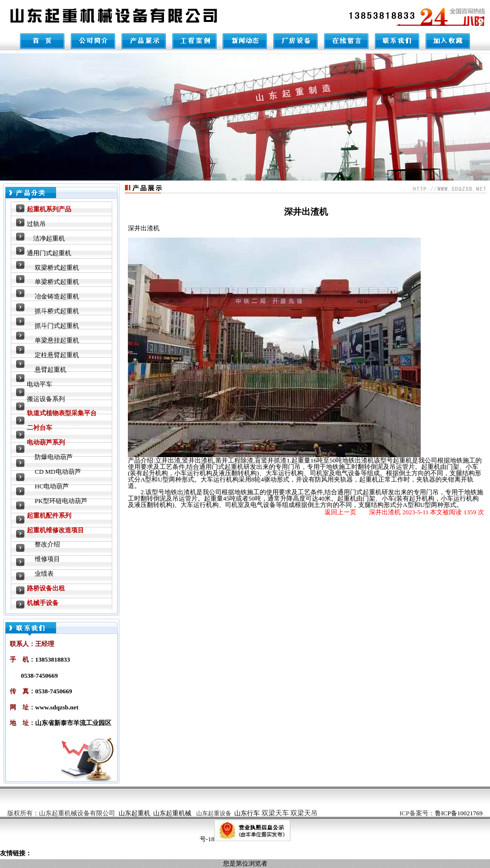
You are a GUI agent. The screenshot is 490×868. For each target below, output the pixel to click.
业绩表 (44, 574)
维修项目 (47, 559)
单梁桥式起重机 (57, 282)
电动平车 (40, 384)
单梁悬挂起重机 (57, 340)
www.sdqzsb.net (57, 707)
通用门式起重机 (49, 253)
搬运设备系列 (46, 399)
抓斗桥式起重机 (57, 311)
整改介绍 (47, 544)
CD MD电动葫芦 (58, 472)
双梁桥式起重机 (57, 268)
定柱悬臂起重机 (57, 355)
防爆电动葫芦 (54, 457)
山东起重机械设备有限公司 (77, 813)
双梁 (290, 813)
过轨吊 (36, 224)
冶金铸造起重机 (57, 296)
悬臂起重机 (51, 370)
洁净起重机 (49, 238)
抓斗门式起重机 (57, 326)
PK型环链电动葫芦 (61, 501)
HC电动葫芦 (52, 486)
